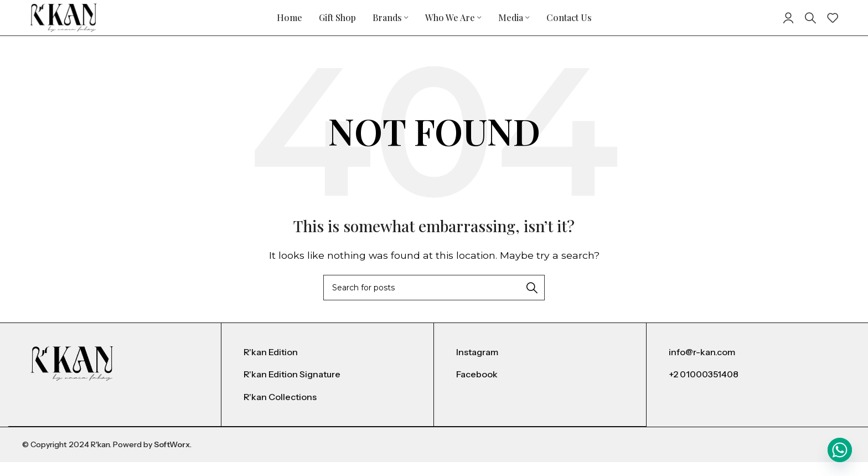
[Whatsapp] (840, 450)
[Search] (810, 25)
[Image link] (72, 377)
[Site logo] (66, 24)
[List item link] (327, 367)
